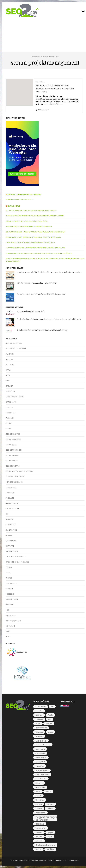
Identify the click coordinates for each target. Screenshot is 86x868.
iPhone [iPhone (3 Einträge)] (38, 791)
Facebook (10, 418)
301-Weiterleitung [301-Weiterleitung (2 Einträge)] (41, 707)
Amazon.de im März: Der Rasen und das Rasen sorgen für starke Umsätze (35, 216)
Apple (8, 370)
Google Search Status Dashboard (25, 195)
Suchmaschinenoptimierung (17, 562)
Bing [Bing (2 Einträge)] (50, 719)
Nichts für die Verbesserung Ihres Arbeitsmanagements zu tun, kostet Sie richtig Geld (55, 88)
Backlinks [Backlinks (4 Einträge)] (39, 719)
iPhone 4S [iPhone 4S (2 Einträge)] (48, 791)
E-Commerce (11, 413)
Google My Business (14, 450)
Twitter (9, 578)
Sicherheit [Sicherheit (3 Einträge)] (39, 841)
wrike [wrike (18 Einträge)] (50, 849)
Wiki (8, 610)
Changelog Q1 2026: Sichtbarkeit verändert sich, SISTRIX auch (30, 242)
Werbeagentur (12, 599)
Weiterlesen (42, 110)
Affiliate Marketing (14, 343)
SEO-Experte (11, 525)
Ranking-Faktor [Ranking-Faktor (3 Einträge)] (41, 828)
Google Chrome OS (13, 439)
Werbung (10, 605)
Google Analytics (13, 434)
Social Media (11, 541)
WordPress (75, 860)
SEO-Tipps (9, 535)
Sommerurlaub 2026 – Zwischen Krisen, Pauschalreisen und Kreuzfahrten (35, 232)
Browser (9, 386)
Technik (9, 567)
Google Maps (11, 445)
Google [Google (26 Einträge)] (41, 741)
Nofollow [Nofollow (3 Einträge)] (39, 808)
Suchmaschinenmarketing (16, 557)
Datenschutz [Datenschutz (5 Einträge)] (41, 728)
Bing (8, 381)
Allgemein (10, 354)
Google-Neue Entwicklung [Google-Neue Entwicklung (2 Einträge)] (43, 745)
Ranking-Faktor (12, 503)
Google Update (12, 461)
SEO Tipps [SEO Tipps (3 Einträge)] (39, 836)
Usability (9, 589)
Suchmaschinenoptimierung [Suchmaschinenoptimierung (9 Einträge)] (50, 845)
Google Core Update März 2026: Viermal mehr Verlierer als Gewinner (34, 237)
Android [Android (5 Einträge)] (39, 715)
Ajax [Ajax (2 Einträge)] (52, 707)
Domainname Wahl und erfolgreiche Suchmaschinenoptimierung (42, 330)
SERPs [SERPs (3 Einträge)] (50, 836)
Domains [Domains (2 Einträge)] (50, 732)
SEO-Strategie (11, 530)
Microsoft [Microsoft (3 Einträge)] (50, 804)
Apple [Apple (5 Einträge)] (50, 715)
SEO (7, 514)
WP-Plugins (10, 626)
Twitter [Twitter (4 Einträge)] (38, 849)
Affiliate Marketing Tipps (16, 349)
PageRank (10, 498)
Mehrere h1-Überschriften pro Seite (31, 311)
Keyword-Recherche (14, 482)
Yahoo (9, 637)
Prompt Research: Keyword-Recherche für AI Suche (27, 221)
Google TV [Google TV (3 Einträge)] (39, 783)
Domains (9, 407)
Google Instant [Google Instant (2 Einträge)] (40, 766)
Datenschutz (11, 402)
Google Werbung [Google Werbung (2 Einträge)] (40, 787)
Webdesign (10, 594)
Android (9, 359)
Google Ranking (12, 455)
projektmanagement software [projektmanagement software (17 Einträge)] (49, 818)
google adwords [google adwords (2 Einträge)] (40, 749)
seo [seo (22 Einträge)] (50, 832)
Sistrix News (14, 206)
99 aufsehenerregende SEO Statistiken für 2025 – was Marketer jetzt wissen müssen (49, 272)
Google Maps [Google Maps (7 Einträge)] (42, 770)
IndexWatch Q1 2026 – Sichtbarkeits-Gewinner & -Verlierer (29, 226)
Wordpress (10, 615)
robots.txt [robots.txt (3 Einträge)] (39, 832)
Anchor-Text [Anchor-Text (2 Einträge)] (39, 711)
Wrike (8, 631)
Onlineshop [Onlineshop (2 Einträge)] (50, 808)
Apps (8, 375)
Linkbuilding (11, 487)
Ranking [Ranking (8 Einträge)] (40, 824)
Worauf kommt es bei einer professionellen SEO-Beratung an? (41, 294)
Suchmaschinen (12, 551)
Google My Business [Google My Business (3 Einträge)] (42, 774)
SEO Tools (10, 519)
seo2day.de (21, 860)
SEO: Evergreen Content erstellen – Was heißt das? (37, 283)
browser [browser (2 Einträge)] (38, 724)
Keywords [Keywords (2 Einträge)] (38, 796)
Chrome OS (10, 391)
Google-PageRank (13, 466)
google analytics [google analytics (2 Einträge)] (40, 753)
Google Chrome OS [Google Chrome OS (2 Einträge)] (41, 758)
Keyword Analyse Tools (15, 477)
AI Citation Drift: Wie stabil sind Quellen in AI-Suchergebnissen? (31, 210)
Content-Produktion (15, 397)
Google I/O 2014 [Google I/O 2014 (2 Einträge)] (40, 762)
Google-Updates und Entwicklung (20, 471)
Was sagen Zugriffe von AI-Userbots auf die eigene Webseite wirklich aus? (35, 248)
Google (9, 423)
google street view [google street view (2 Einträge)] (41, 779)
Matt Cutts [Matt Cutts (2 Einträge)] (39, 804)
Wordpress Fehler (13, 621)
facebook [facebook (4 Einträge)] (39, 736)
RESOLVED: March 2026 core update (20, 199)
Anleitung (10, 365)
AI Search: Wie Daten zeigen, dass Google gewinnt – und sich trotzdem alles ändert (39, 253)
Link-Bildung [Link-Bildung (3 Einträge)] (40, 800)
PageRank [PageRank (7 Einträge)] (40, 813)
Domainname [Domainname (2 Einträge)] (39, 732)
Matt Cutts (10, 493)
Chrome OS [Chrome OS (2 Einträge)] (49, 724)
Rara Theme (54, 860)
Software (10, 546)
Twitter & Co (11, 583)
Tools (8, 573)
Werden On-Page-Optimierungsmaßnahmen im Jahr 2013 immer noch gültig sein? (49, 319)
